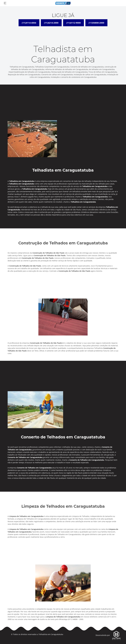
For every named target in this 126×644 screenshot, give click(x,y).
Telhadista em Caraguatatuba (51, 634)
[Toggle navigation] (5, 3)
